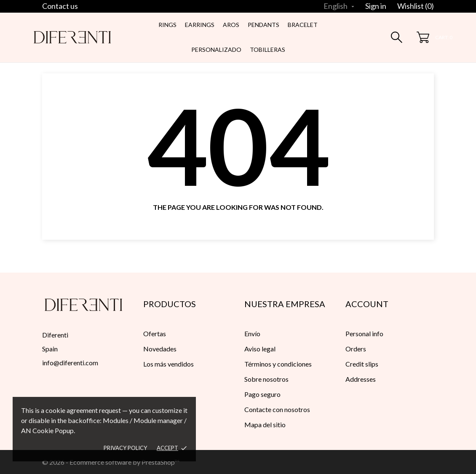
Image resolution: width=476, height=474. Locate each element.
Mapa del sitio (265, 424)
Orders (356, 349)
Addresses (361, 379)
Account (367, 304)
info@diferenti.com (70, 363)
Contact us (60, 6)
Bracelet (303, 25)
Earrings (200, 25)
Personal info (364, 333)
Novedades (160, 349)
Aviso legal (260, 349)
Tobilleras (267, 50)
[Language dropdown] (340, 6)
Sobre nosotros (266, 379)
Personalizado (216, 50)
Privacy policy (125, 448)
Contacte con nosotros (277, 409)
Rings (167, 25)
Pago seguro (262, 394)
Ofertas (155, 333)
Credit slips (362, 364)
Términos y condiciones (278, 364)
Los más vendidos (168, 364)
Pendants (263, 25)
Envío (252, 333)
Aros (231, 25)
